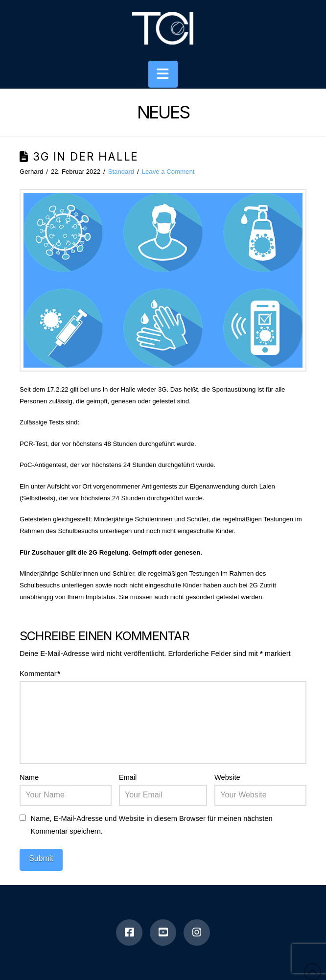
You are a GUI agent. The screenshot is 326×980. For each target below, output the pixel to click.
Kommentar (40, 674)
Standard (121, 172)
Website (227, 777)
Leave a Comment (168, 172)
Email (128, 777)
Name (29, 777)
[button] (163, 74)
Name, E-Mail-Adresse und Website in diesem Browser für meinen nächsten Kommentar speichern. (151, 825)
